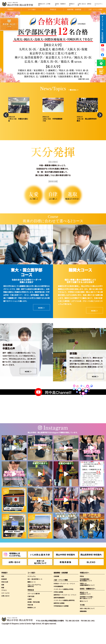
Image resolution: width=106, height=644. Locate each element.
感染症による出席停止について (85, 609)
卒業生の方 (72, 5)
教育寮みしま (32, 624)
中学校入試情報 (58, 608)
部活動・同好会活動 (34, 618)
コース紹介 (31, 589)
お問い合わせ (5, 612)
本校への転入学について (87, 625)
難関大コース (32, 598)
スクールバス (5, 609)
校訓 (3, 593)
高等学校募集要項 (59, 614)
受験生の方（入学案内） (44, 5)
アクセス (4, 607)
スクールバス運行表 (34, 610)
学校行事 (30, 621)
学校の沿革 (5, 598)
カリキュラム (32, 593)
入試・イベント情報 (61, 596)
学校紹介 (4, 589)
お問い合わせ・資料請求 (84, 5)
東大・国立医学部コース (35, 595)
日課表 (30, 615)
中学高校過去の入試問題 (61, 622)
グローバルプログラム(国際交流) (34, 602)
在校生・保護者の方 (60, 5)
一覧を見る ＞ (73, 90)
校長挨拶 (4, 595)
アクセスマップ (99, 5)
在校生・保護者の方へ (88, 605)
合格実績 (56, 593)
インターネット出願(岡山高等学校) (64, 617)
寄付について (84, 617)
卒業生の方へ (84, 589)
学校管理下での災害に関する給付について (87, 614)
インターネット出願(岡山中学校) (63, 605)
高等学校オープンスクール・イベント (65, 611)
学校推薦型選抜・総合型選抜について (86, 596)
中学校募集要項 (58, 603)
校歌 (3, 601)
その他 (82, 621)
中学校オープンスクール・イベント (64, 600)
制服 (3, 604)
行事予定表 (31, 613)
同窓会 (82, 593)
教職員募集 (83, 628)
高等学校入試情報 (59, 619)
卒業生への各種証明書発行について (87, 601)
